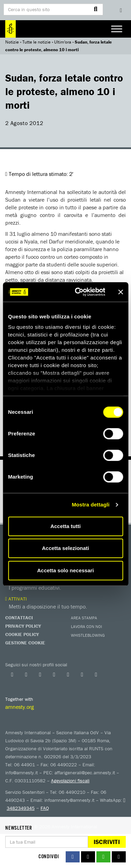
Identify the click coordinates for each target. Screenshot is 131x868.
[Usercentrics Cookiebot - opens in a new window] (78, 292)
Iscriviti (107, 842)
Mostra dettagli (90, 505)
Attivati (16, 599)
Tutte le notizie (37, 42)
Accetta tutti (65, 526)
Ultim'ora (63, 42)
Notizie (12, 42)
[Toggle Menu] (117, 29)
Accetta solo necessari (65, 570)
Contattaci (19, 618)
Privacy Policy (23, 626)
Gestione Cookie (25, 643)
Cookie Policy (22, 634)
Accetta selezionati (65, 548)
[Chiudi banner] (121, 292)
